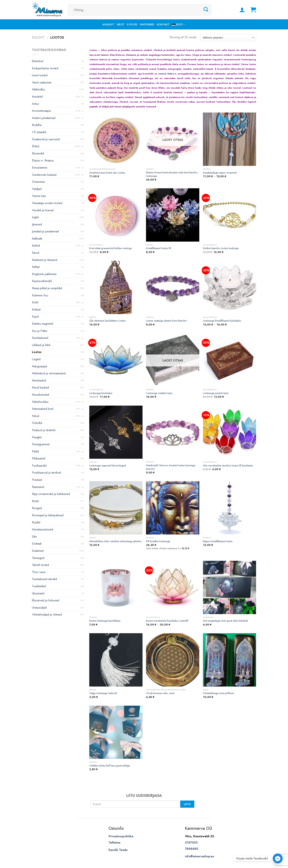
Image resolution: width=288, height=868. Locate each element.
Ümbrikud (38, 61)
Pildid (35, 451)
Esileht (38, 37)
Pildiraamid (39, 458)
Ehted (36, 146)
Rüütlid (36, 522)
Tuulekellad (39, 586)
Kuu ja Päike (40, 331)
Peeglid (37, 437)
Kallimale (37, 239)
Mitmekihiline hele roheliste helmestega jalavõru (115, 541)
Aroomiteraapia (41, 111)
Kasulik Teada (118, 850)
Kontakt (163, 24)
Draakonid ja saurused (46, 139)
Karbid (36, 246)
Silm (34, 537)
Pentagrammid (41, 444)
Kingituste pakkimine (44, 274)
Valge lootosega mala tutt (103, 693)
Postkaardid (39, 466)
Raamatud (38, 487)
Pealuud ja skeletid (44, 430)
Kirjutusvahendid (42, 281)
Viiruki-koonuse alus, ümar (160, 693)
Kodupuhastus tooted (45, 68)
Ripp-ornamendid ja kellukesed (51, 494)
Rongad (37, 508)
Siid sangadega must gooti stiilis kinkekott (225, 621)
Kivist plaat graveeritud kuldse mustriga (110, 248)
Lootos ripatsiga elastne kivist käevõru (166, 321)
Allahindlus (38, 89)
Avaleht (108, 24)
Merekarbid (39, 380)
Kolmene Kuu (40, 295)
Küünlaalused (40, 338)
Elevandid (38, 153)
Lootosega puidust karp (216, 393)
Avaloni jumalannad (44, 118)
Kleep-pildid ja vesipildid (47, 288)
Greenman (38, 182)
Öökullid (37, 423)
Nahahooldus (40, 402)
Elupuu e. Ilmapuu (43, 160)
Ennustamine (40, 168)
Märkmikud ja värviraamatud (49, 373)
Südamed (38, 551)
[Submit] (206, 10)
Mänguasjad (39, 366)
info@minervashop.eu (200, 856)
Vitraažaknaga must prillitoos (218, 693)
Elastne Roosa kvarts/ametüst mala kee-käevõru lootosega (172, 174)
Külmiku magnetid (43, 324)
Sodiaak (37, 544)
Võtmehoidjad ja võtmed (47, 615)
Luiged (36, 359)
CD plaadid (39, 132)
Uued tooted (40, 75)
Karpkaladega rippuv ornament (220, 173)
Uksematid (38, 593)
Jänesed (37, 224)
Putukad (37, 480)
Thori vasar (39, 572)
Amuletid (37, 97)
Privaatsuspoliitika (121, 836)
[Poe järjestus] (228, 38)
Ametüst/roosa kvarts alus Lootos (107, 173)
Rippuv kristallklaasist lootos (218, 541)
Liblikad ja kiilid (41, 345)
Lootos (37, 352)
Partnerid (147, 24)
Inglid (35, 217)
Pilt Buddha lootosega (158, 541)
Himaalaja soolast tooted (47, 203)
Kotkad (36, 310)
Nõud (36, 416)
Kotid (35, 302)
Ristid (35, 501)
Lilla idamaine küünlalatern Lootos (107, 321)
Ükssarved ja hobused (46, 600)
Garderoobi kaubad (44, 175)
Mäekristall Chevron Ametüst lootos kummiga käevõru (171, 467)
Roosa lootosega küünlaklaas (105, 621)
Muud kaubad (40, 387)
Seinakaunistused (43, 529)
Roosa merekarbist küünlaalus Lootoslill (167, 621)
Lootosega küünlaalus (101, 393)
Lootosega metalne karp (159, 393)
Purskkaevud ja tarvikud (46, 473)
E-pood (132, 24)
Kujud (35, 317)
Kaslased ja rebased (45, 260)
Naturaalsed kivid (43, 409)
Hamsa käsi (39, 196)
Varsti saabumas (42, 82)
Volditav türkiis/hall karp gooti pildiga (110, 766)
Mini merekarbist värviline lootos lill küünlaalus (228, 466)
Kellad (36, 267)
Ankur (36, 104)
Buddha (37, 125)
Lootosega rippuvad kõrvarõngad (108, 466)
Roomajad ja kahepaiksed (48, 515)
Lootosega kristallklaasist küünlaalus (222, 321)
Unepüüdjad (39, 608)
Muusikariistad (40, 395)
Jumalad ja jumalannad (45, 231)
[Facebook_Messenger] (278, 858)
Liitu (187, 804)
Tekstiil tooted (40, 565)
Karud (36, 253)
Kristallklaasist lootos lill (158, 248)
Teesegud (38, 558)
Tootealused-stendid (44, 579)
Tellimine (115, 843)
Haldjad (37, 189)
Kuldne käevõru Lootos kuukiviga (221, 248)
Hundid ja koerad (43, 210)
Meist (121, 24)
